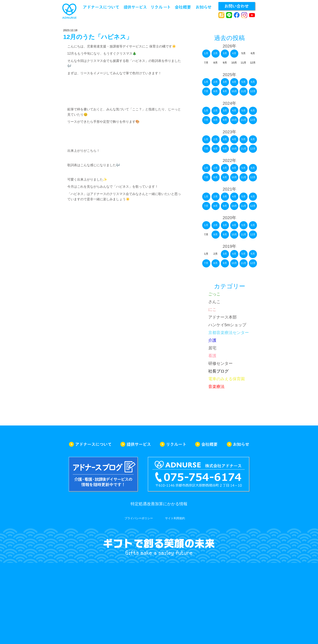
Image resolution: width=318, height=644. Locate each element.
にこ (212, 309)
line (229, 15)
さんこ (214, 302)
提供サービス (135, 7)
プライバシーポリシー (139, 518)
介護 (212, 340)
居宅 (212, 348)
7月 (206, 91)
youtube (252, 15)
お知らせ (204, 7)
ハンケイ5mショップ (227, 325)
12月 (253, 91)
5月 (243, 82)
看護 (212, 356)
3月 (225, 53)
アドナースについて (101, 7)
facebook (237, 15)
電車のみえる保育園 (227, 379)
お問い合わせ (237, 6)
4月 (234, 53)
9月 (225, 91)
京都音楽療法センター (229, 333)
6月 (253, 82)
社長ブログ (218, 371)
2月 (215, 53)
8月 (215, 91)
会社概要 (183, 7)
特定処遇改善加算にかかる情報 (159, 504)
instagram (244, 15)
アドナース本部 (222, 317)
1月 (206, 53)
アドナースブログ (221, 15)
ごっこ (214, 294)
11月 (243, 91)
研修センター (220, 363)
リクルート (161, 7)
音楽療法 (216, 387)
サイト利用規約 (175, 518)
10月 (234, 91)
